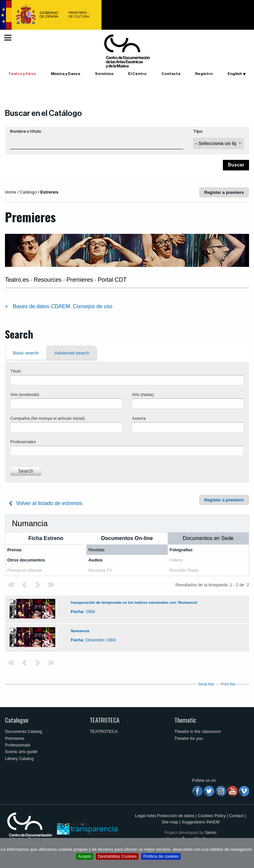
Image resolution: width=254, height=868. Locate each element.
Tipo (198, 131)
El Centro (137, 74)
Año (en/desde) (25, 395)
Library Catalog (19, 759)
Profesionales (23, 442)
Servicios (104, 74)
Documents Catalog (23, 731)
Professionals (18, 745)
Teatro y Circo (22, 74)
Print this (228, 684)
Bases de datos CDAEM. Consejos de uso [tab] (63, 306)
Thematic (185, 720)
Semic (211, 832)
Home (11, 192)
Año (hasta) (143, 395)
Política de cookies (161, 856)
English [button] (235, 74)
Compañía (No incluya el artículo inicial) (47, 418)
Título (16, 371)
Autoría (139, 418)
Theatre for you (189, 738)
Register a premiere (224, 192)
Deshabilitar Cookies (117, 856)
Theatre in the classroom (198, 731)
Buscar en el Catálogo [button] (43, 113)
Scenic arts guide (21, 752)
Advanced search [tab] (72, 353)
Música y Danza (65, 74)
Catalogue (17, 720)
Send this (206, 684)
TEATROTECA (105, 720)
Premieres (15, 738)
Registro (204, 74)
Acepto (85, 856)
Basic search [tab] (26, 353)
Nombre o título (25, 131)
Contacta (171, 74)
